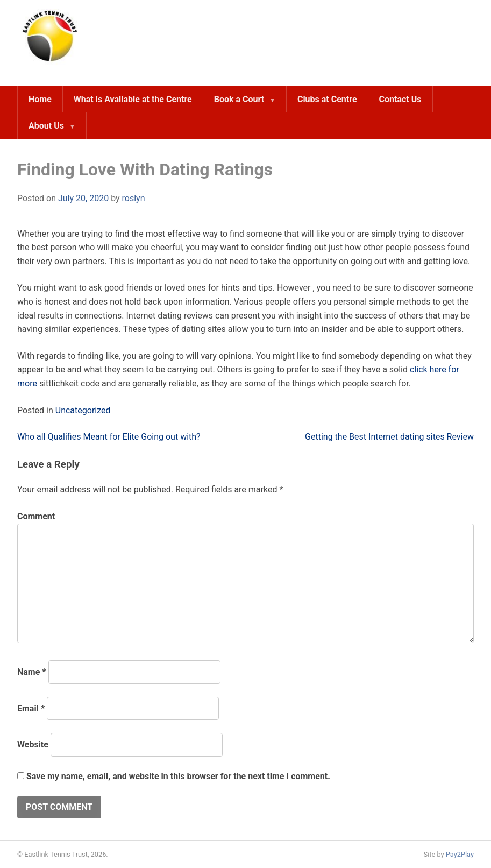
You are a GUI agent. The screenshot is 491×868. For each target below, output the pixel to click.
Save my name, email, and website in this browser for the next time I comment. (178, 776)
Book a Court (239, 99)
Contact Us (400, 99)
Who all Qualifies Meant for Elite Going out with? (109, 437)
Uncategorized (83, 410)
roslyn (134, 198)
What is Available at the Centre (133, 99)
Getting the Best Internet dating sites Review (389, 437)
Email (31, 708)
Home (40, 99)
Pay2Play (460, 854)
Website (33, 744)
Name (32, 672)
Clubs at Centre (327, 99)
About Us (46, 126)
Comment (36, 516)
